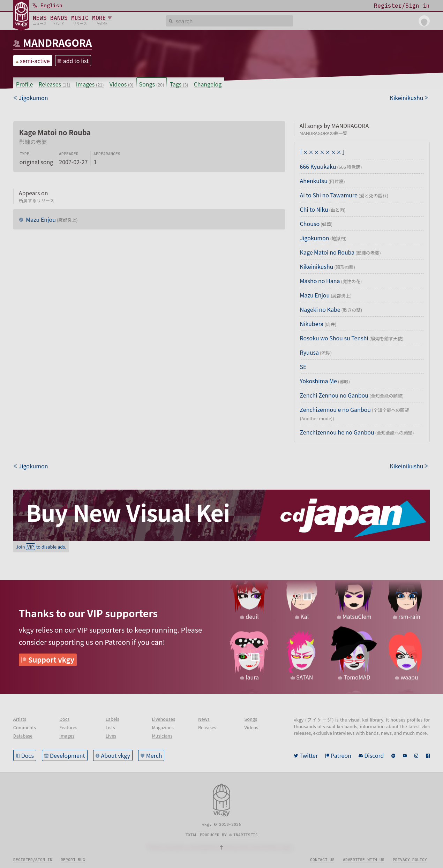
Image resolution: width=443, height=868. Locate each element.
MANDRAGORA (57, 43)
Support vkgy (51, 660)
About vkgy (116, 755)
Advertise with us (364, 860)
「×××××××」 (322, 152)
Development (67, 755)
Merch (154, 755)
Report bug (73, 860)
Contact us (322, 860)
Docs (28, 755)
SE (303, 367)
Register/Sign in (33, 860)
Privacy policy (410, 860)
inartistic (246, 835)
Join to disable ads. (41, 547)
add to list (76, 61)
